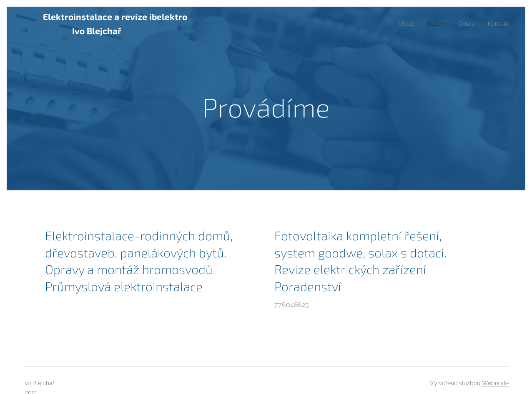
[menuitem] (400, 24)
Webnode (495, 383)
